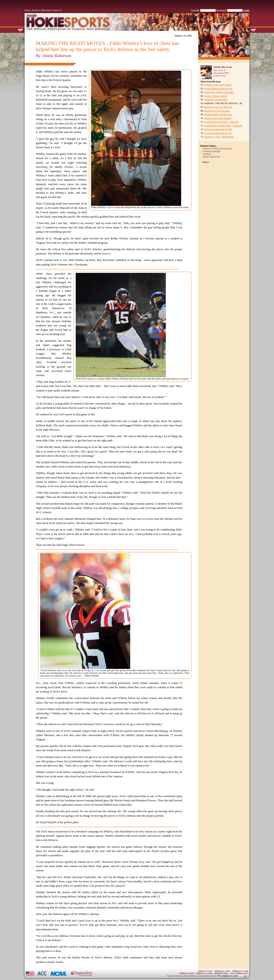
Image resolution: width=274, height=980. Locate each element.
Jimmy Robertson (211, 157)
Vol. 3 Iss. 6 (219, 70)
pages (222, 971)
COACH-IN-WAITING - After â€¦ (221, 122)
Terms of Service (174, 976)
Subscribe (46, 10)
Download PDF (221, 73)
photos (240, 971)
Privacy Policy (191, 976)
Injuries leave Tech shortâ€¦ (218, 118)
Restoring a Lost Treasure (217, 111)
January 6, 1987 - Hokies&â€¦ (219, 137)
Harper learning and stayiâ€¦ (218, 129)
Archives (36, 10)
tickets (204, 973)
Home (27, 10)
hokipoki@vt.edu (206, 976)
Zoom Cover (220, 76)
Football (207, 154)
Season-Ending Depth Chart (218, 114)
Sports (239, 973)
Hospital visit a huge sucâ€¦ (218, 85)
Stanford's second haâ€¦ (216, 99)
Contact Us (57, 10)
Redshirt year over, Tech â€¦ (218, 107)
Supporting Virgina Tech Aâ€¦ (219, 92)
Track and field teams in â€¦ (218, 133)
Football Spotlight (212, 151)
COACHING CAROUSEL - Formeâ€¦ (223, 126)
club (205, 971)
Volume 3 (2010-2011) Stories (218, 148)
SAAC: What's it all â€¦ (216, 96)
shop (187, 973)
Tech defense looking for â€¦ (218, 88)
